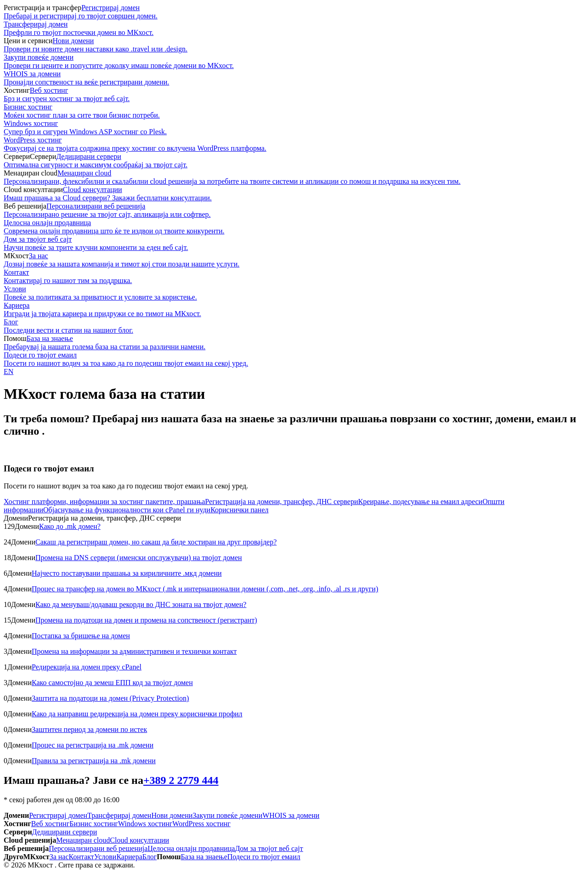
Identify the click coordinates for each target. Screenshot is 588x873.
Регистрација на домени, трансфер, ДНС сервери (281, 502)
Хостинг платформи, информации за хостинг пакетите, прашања (104, 502)
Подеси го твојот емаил (294, 359)
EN (8, 371)
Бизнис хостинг (294, 111)
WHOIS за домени (294, 78)
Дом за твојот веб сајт (294, 244)
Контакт (294, 277)
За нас (294, 260)
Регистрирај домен (294, 12)
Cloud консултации (294, 194)
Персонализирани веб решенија (294, 210)
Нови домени (294, 45)
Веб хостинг (294, 95)
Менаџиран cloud (294, 177)
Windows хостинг (294, 128)
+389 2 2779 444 (181, 780)
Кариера (294, 310)
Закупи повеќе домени (294, 62)
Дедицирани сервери (294, 161)
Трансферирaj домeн (294, 28)
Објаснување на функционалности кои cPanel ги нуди (127, 510)
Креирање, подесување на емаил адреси (420, 502)
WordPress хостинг (294, 144)
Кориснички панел (239, 510)
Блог (294, 326)
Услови (294, 293)
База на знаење (294, 343)
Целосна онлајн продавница (294, 227)
